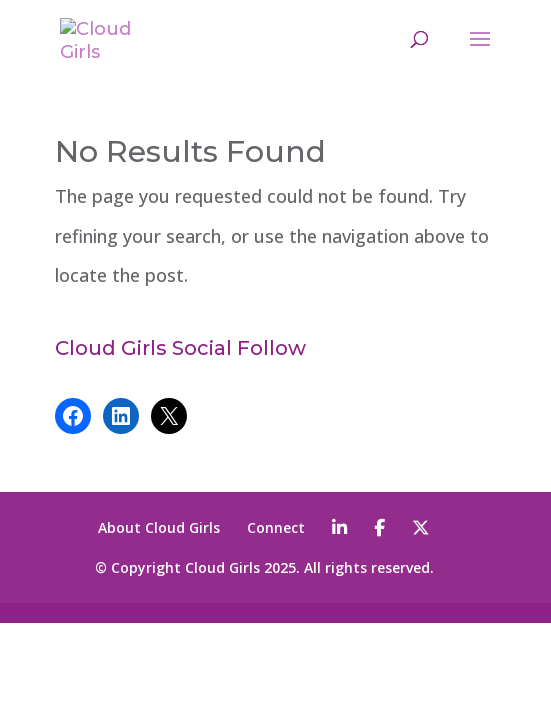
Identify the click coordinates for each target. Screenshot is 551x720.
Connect (276, 527)
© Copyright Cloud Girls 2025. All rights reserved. (264, 567)
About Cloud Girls (159, 527)
